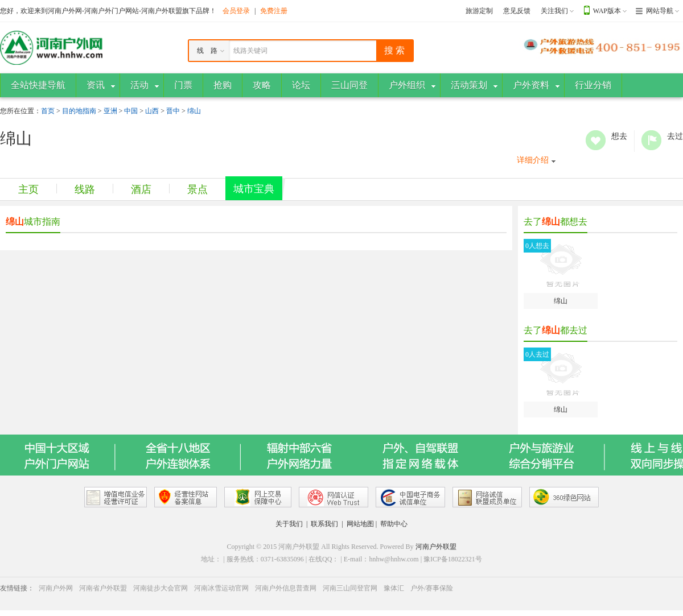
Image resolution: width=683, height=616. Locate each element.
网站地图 (360, 524)
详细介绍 (533, 160)
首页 (48, 111)
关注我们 (554, 11)
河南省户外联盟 (103, 588)
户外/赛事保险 (432, 588)
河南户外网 (56, 588)
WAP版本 (607, 11)
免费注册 (274, 11)
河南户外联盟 (436, 547)
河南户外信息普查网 (286, 588)
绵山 (194, 111)
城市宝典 (254, 189)
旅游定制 (479, 11)
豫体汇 (394, 588)
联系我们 (324, 524)
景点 (198, 189)
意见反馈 (517, 11)
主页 (28, 189)
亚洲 (110, 111)
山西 (152, 111)
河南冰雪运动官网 (221, 588)
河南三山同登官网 (350, 588)
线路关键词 (250, 51)
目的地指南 (79, 111)
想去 (596, 140)
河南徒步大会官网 (161, 588)
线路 (85, 189)
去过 (651, 140)
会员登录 (236, 11)
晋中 (173, 111)
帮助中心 (394, 524)
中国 (131, 111)
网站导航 (660, 11)
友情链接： (17, 588)
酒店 (141, 189)
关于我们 (289, 524)
